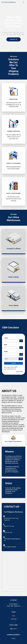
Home (14, 616)
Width (6, 345)
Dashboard (14, 619)
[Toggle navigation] (24, 2)
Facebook (14, 629)
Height (6, 352)
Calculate (14, 363)
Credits (13, 638)
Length (6, 338)
